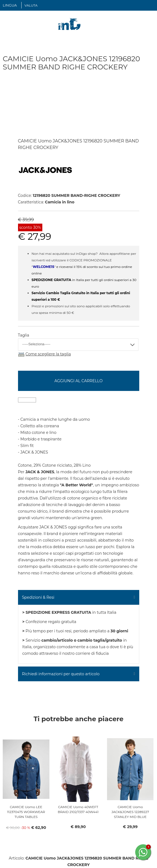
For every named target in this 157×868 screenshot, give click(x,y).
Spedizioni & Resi (38, 597)
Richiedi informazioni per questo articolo (61, 674)
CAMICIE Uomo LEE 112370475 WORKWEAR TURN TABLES (26, 812)
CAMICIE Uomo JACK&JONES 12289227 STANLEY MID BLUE (130, 812)
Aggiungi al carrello (78, 381)
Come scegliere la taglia (48, 354)
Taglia (24, 335)
